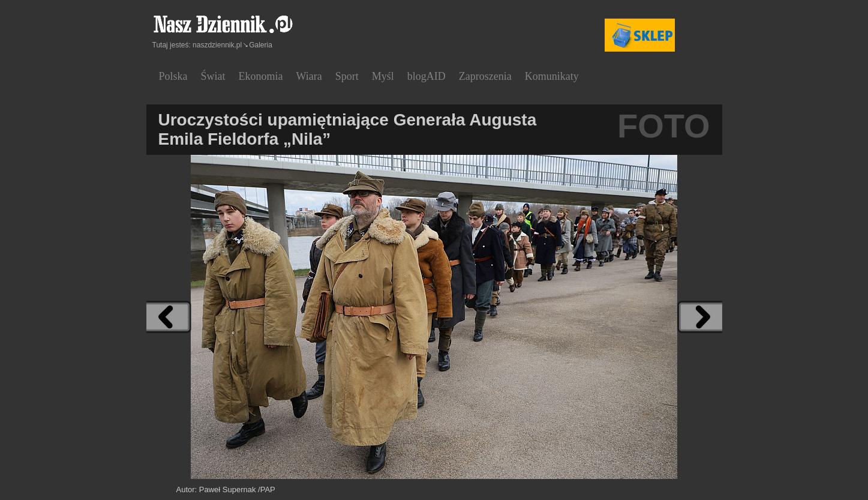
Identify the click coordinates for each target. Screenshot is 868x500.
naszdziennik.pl (217, 45)
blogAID (427, 76)
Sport (347, 76)
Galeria (261, 45)
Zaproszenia (485, 76)
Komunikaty (552, 76)
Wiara (309, 76)
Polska (173, 76)
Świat (213, 76)
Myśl (383, 76)
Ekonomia (261, 76)
